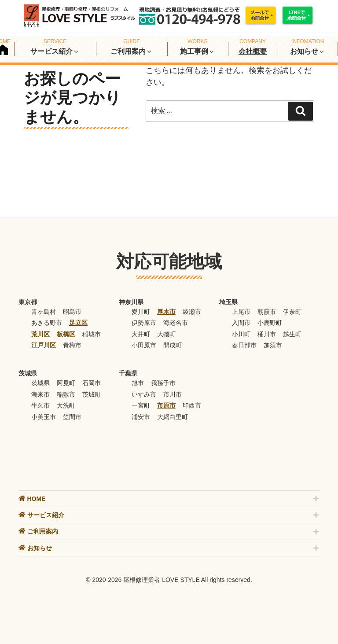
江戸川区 (44, 345)
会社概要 (253, 51)
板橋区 (66, 334)
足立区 (78, 323)
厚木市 (166, 312)
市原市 (166, 405)
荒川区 (40, 334)
